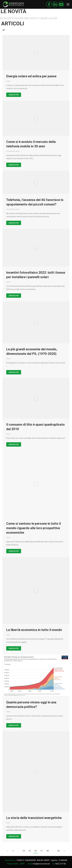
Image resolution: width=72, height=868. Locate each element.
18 (47, 851)
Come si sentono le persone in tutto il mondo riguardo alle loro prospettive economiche (34, 528)
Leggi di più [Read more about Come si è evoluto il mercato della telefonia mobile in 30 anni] (14, 165)
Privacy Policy (13, 864)
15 (30, 851)
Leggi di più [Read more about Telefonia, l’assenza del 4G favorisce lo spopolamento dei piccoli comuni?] (14, 223)
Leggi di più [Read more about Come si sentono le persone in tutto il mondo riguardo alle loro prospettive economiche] (14, 551)
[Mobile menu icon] (68, 4)
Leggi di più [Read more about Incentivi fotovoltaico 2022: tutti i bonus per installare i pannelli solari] (14, 296)
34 (58, 851)
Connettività (10, 151)
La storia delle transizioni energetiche (34, 818)
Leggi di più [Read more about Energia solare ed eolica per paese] (14, 95)
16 (36, 851)
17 (41, 851)
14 (24, 851)
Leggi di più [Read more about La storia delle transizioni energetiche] (14, 836)
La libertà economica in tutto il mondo (34, 630)
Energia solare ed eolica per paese (31, 76)
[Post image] (36, 53)
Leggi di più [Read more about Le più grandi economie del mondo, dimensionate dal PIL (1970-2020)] (14, 372)
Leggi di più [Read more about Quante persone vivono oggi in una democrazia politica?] (14, 725)
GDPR (22, 864)
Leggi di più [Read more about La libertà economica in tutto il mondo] (14, 648)
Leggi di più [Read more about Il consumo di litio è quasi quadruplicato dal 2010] (14, 444)
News (8, 81)
